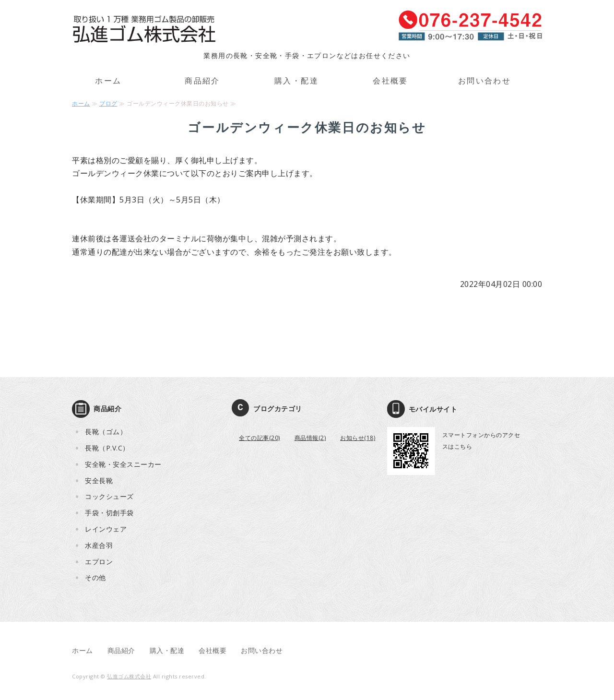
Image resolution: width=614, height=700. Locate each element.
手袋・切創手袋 (109, 513)
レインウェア (106, 529)
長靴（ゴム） (106, 432)
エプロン (99, 562)
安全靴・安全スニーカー (123, 464)
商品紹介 (202, 81)
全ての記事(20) (260, 438)
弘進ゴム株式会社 (129, 676)
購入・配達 (296, 81)
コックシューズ (109, 496)
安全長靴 (99, 481)
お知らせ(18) (358, 438)
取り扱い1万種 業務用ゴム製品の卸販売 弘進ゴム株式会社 (144, 30)
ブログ (108, 103)
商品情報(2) (310, 438)
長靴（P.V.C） (107, 448)
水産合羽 (99, 545)
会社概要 (390, 81)
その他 (95, 577)
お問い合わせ (484, 81)
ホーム (108, 81)
